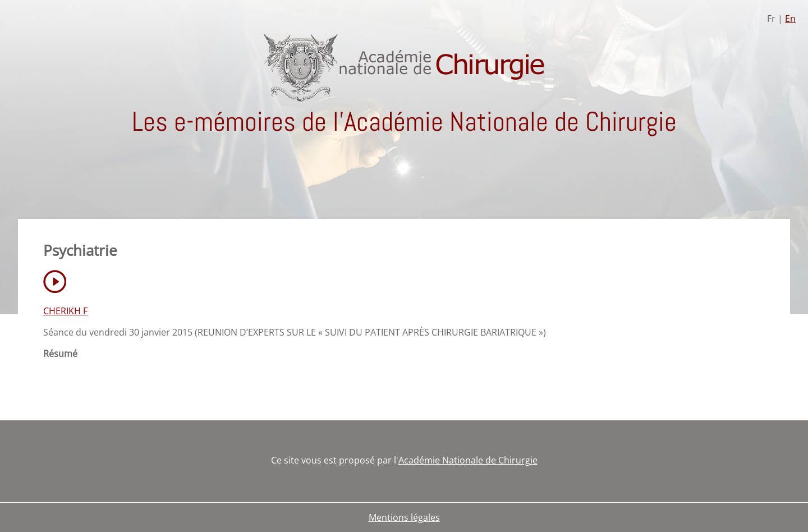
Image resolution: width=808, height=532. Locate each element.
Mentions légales (404, 517)
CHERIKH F (65, 311)
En (790, 19)
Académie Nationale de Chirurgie (468, 460)
